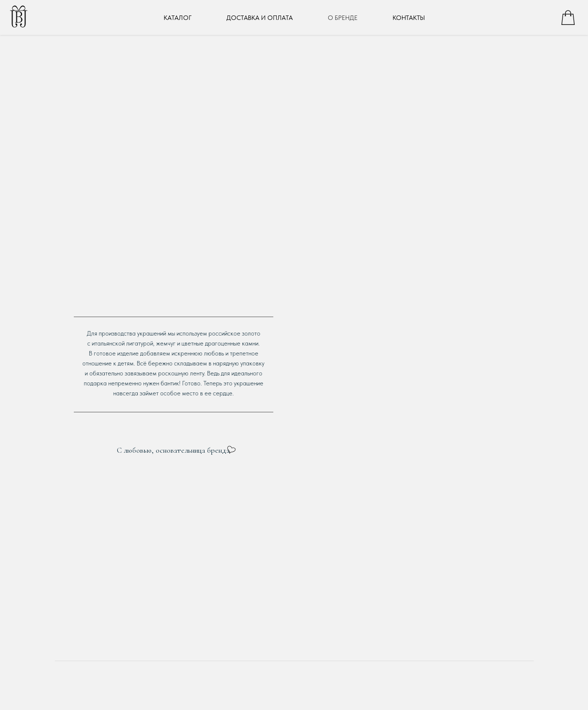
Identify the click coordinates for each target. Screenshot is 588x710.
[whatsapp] (568, 17)
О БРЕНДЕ (343, 18)
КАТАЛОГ (178, 18)
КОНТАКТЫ (409, 18)
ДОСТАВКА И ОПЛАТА (260, 18)
